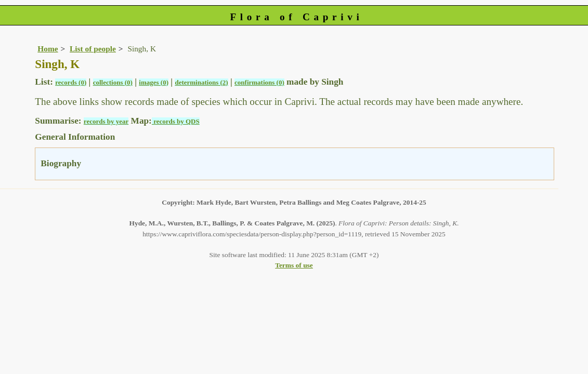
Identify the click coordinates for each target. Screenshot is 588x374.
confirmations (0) (259, 82)
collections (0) (113, 82)
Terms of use (294, 265)
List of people (93, 49)
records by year (106, 121)
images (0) (154, 82)
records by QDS (176, 121)
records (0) (71, 82)
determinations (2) (201, 82)
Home (48, 49)
